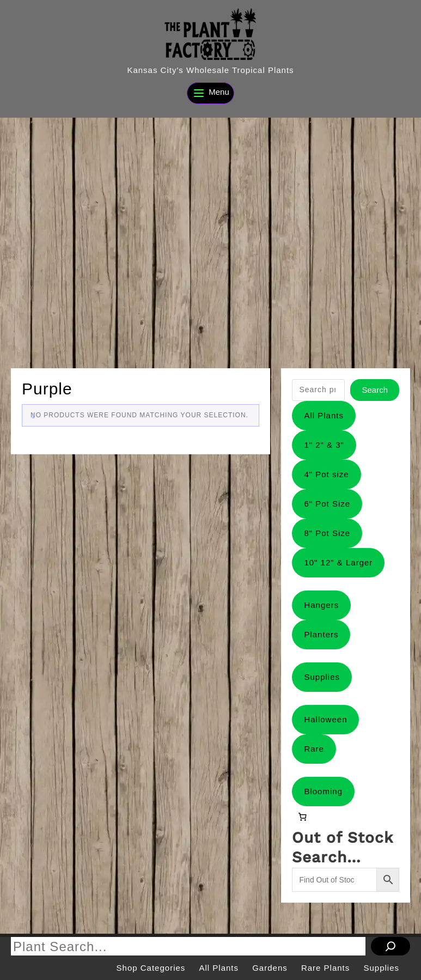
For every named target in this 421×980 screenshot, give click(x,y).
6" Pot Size (327, 504)
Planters (321, 634)
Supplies (322, 677)
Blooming (323, 791)
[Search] (391, 946)
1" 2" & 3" (324, 445)
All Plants (324, 415)
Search (375, 390)
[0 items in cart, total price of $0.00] (302, 817)
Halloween (325, 719)
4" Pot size (326, 474)
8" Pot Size (327, 533)
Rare (314, 749)
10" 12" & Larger (338, 562)
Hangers (321, 605)
